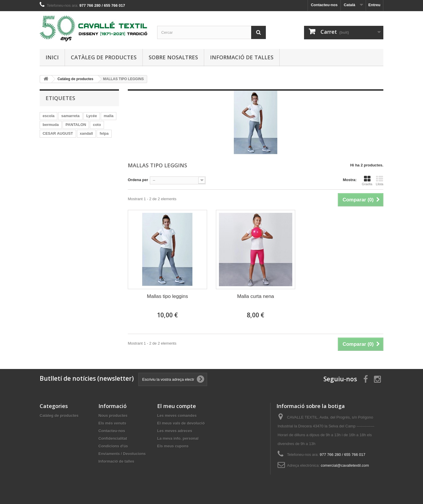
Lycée (92, 116)
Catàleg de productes (104, 57)
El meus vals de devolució (181, 423)
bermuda (51, 125)
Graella (367, 181)
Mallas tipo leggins (167, 296)
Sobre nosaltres (173, 57)
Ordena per (138, 180)
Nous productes (113, 415)
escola (48, 116)
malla (109, 116)
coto (97, 125)
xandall (87, 133)
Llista (380, 181)
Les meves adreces (175, 431)
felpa (104, 133)
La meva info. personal (178, 438)
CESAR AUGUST (58, 133)
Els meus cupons (173, 446)
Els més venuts (112, 423)
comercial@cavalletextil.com (345, 465)
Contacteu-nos (324, 5)
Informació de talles (242, 57)
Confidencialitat (113, 438)
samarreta (70, 116)
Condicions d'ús (113, 446)
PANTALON (76, 125)
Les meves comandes (177, 415)
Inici (52, 57)
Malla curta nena (256, 296)
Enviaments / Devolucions (122, 454)
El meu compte (177, 406)
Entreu (374, 5)
